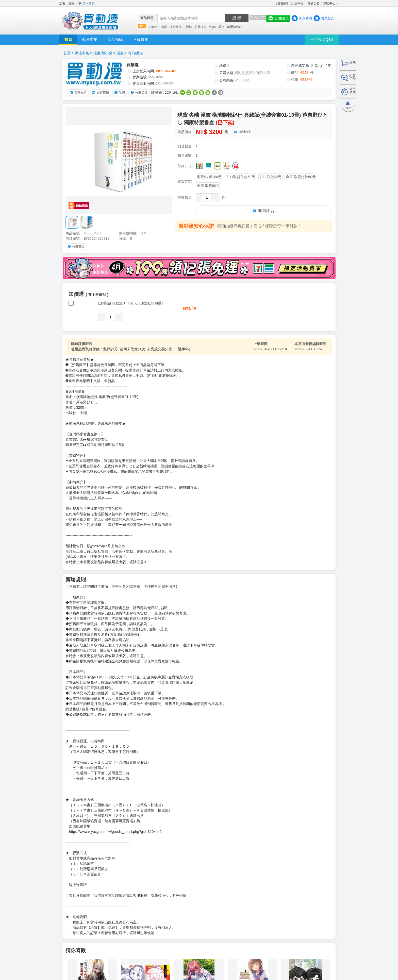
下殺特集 (141, 39)
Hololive (153, 27)
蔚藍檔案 (201, 27)
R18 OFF (258, 18)
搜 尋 (237, 18)
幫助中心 (329, 3)
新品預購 (115, 39)
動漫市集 (90, 39)
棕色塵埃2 (177, 27)
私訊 (119, 93)
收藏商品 (75, 247)
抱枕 (189, 27)
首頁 (68, 39)
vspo (212, 27)
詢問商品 (242, 132)
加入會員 (89, 3)
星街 (221, 27)
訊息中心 (298, 3)
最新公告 (314, 3)
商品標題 (147, 18)
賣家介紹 (77, 93)
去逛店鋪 (100, 93)
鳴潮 (164, 27)
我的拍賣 (282, 3)
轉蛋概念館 (235, 27)
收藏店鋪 (138, 93)
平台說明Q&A (322, 39)
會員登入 (328, 18)
